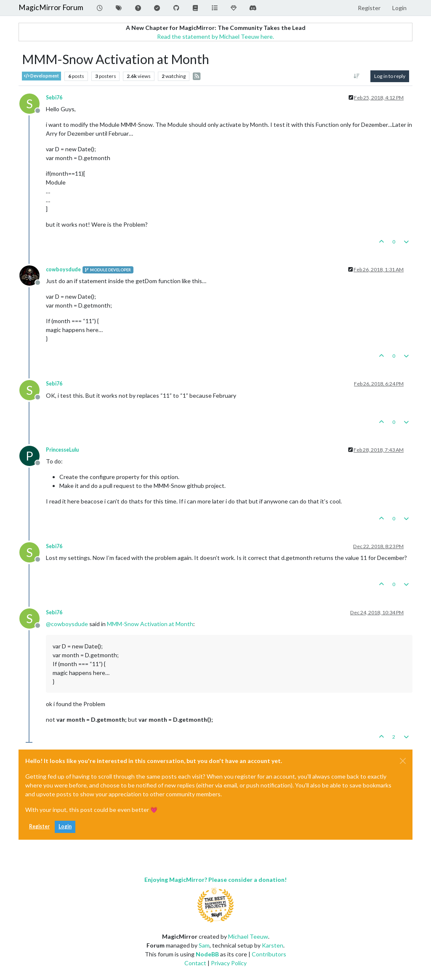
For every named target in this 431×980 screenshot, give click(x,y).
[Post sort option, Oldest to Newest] (357, 76)
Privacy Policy (229, 963)
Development (41, 76)
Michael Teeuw (248, 936)
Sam (204, 945)
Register (39, 826)
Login (65, 826)
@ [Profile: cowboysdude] (67, 624)
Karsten (273, 945)
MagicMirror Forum (51, 7)
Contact (195, 963)
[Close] (403, 761)
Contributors (269, 954)
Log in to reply (390, 76)
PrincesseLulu (62, 450)
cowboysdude (63, 269)
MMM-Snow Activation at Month (150, 624)
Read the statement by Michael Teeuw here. (215, 36)
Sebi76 (54, 98)
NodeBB (207, 954)
